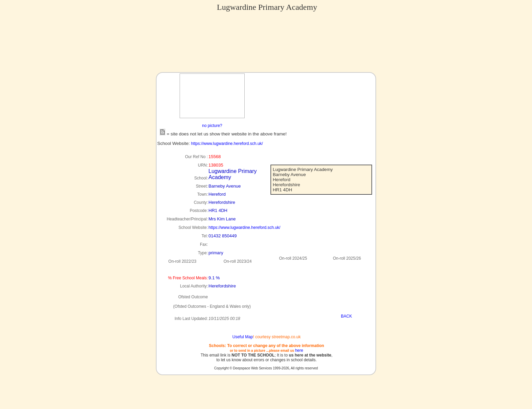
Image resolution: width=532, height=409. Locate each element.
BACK (346, 316)
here (299, 350)
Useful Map (243, 337)
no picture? (212, 126)
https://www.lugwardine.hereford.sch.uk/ (227, 144)
